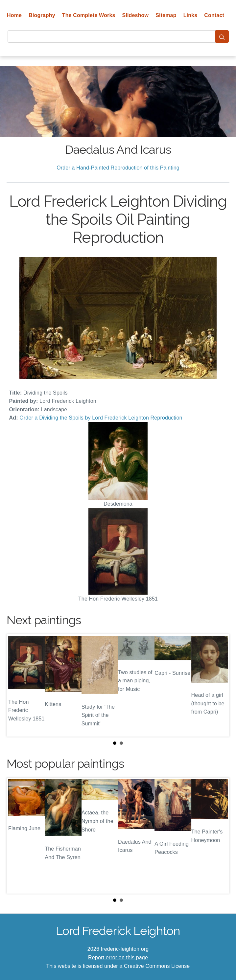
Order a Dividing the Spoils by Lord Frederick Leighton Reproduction (101, 418)
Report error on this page (118, 957)
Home (14, 15)
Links (190, 15)
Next (219, 685)
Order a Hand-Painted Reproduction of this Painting (118, 168)
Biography (42, 15)
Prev (17, 685)
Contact (214, 15)
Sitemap (166, 15)
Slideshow (136, 15)
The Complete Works (89, 15)
